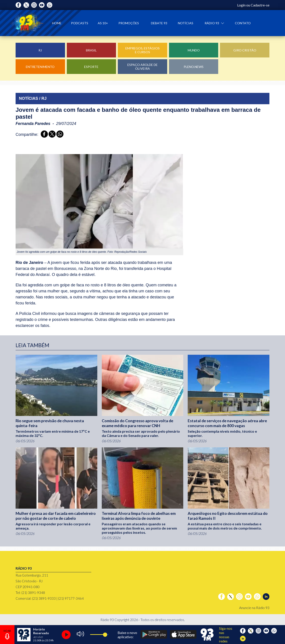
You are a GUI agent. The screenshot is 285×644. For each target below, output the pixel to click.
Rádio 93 (212, 23)
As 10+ (103, 23)
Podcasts (80, 23)
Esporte (91, 67)
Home (57, 23)
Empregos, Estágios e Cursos (142, 50)
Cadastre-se (260, 5)
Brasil (91, 50)
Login (241, 5)
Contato (243, 23)
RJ (40, 50)
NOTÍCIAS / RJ (33, 98)
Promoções (129, 23)
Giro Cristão (245, 50)
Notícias (186, 23)
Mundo (194, 50)
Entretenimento (40, 67)
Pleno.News (194, 67)
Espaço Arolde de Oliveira (142, 67)
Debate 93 (159, 23)
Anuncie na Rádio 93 (254, 608)
